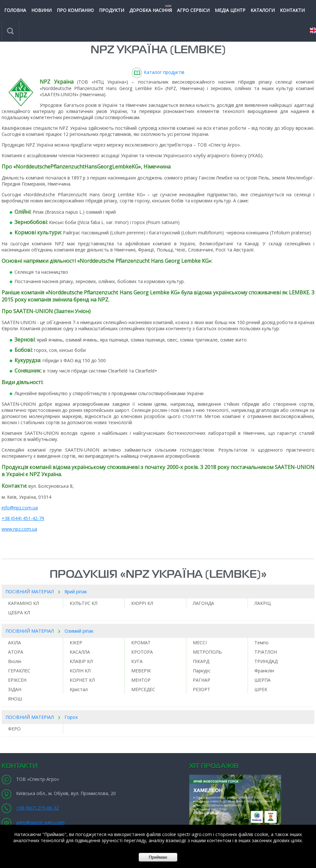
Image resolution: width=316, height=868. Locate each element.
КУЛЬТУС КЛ (84, 603)
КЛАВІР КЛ (81, 661)
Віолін (15, 661)
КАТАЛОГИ (263, 10)
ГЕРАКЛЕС (19, 671)
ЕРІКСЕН (17, 680)
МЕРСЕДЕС (143, 689)
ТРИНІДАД (266, 661)
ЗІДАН (15, 689)
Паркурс (202, 671)
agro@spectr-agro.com (40, 822)
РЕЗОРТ (202, 689)
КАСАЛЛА (80, 652)
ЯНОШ (15, 699)
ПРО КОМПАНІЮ (75, 10)
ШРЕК (261, 689)
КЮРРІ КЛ (142, 603)
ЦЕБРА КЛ (19, 613)
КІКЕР (76, 643)
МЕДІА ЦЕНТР (230, 10)
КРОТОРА (142, 652)
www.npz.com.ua (19, 529)
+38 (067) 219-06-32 (37, 808)
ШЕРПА (262, 680)
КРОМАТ (141, 643)
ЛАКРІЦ (263, 603)
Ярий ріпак (76, 592)
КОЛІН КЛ (80, 671)
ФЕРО (14, 729)
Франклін (264, 671)
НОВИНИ (41, 10)
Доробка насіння (151, 9)
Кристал (79, 689)
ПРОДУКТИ (112, 10)
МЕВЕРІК (141, 671)
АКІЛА (15, 643)
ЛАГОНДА (203, 603)
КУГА (137, 661)
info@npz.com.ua (20, 508)
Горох (71, 717)
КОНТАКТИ (292, 10)
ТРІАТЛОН (266, 652)
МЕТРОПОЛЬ (207, 652)
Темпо (262, 643)
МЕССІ (200, 643)
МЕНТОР (141, 680)
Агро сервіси (193, 10)
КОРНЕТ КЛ (82, 680)
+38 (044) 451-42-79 (23, 518)
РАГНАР (202, 680)
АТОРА (16, 652)
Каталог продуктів (158, 72)
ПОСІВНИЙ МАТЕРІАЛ (30, 592)
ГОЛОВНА (15, 10)
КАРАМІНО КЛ (24, 603)
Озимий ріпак (79, 631)
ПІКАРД (201, 661)
